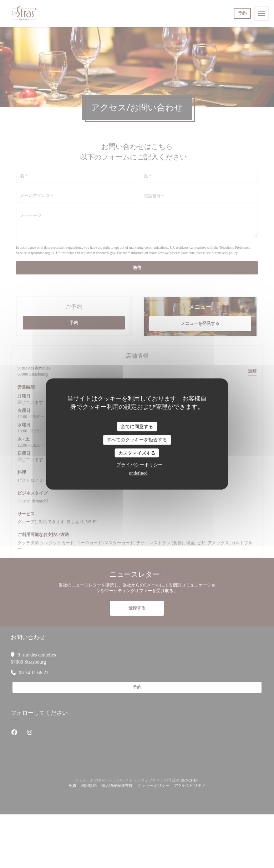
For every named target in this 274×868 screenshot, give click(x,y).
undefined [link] (138, 473)
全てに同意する (137, 426)
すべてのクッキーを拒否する (137, 440)
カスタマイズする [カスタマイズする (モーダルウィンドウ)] (137, 453)
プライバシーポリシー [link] (139, 465)
